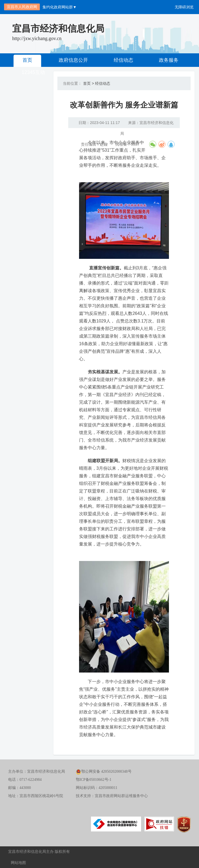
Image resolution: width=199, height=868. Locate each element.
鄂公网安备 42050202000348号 (104, 771)
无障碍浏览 (184, 7)
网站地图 (18, 863)
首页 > (89, 83)
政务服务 (169, 60)
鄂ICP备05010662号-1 (94, 780)
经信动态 (123, 60)
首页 (27, 60)
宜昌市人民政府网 (22, 7)
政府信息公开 (73, 60)
